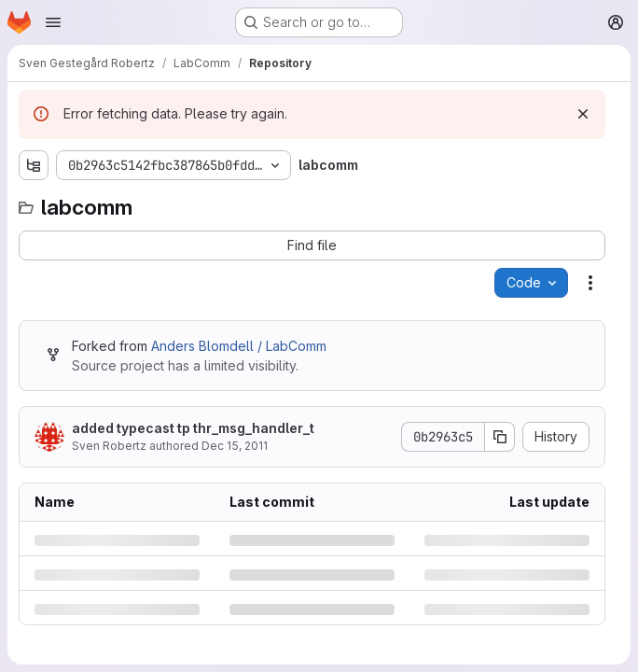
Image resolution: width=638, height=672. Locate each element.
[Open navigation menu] (53, 22)
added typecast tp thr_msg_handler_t (193, 428)
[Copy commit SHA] (500, 437)
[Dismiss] (583, 114)
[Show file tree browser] (34, 165)
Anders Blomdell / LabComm (239, 346)
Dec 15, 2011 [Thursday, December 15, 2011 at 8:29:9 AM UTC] (235, 446)
